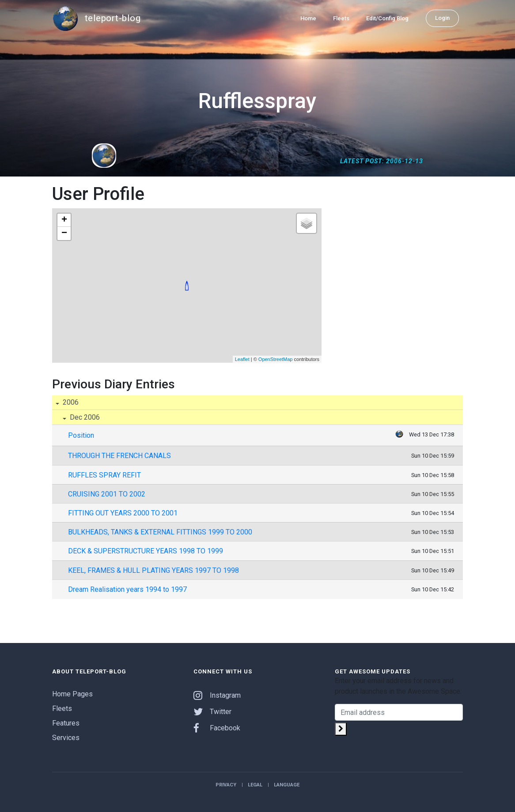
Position (81, 435)
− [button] (64, 233)
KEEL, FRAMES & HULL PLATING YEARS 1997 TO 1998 (153, 570)
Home (308, 18)
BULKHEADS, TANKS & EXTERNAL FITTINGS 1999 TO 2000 (160, 532)
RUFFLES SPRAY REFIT (104, 475)
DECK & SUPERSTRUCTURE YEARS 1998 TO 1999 (146, 551)
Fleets (341, 18)
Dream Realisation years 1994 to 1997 (127, 589)
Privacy (226, 785)
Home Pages (72, 694)
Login (442, 18)
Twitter (212, 712)
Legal (255, 785)
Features (66, 723)
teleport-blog (96, 19)
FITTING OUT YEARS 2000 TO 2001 (123, 513)
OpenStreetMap (276, 359)
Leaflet (242, 359)
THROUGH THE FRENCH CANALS (119, 456)
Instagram (217, 695)
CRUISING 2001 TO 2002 (107, 494)
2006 (70, 402)
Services (66, 738)
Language (287, 785)
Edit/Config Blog (387, 18)
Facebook (217, 728)
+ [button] (64, 220)
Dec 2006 (84, 417)
